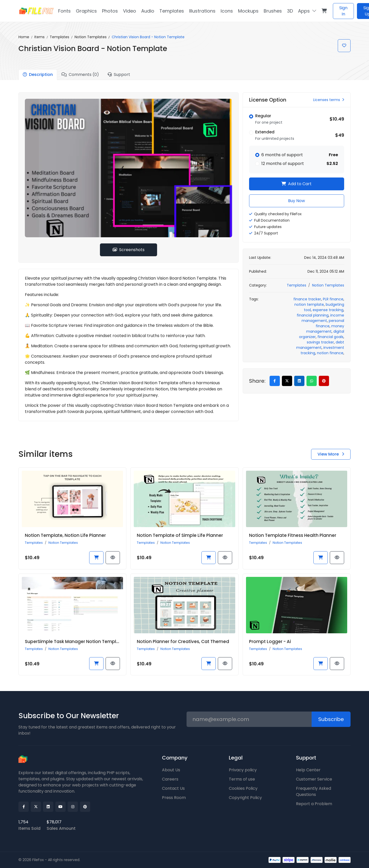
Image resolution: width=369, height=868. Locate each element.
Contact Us (173, 788)
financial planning (313, 315)
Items (39, 37)
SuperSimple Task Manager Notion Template (74, 642)
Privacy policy (243, 770)
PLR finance (333, 299)
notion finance (330, 353)
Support (119, 75)
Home (24, 37)
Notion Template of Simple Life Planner (180, 535)
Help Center (308, 770)
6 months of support (282, 155)
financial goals (330, 337)
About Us (171, 770)
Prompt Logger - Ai (270, 642)
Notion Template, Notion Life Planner (65, 535)
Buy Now (296, 201)
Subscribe (331, 719)
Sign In (343, 11)
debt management (320, 345)
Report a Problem (314, 804)
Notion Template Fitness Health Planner (293, 535)
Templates (59, 37)
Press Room (174, 798)
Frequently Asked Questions (314, 791)
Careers (170, 779)
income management (323, 318)
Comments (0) (80, 75)
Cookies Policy (243, 788)
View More (331, 454)
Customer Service (314, 779)
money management (325, 329)
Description (38, 75)
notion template (309, 304)
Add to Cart (296, 184)
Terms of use (242, 779)
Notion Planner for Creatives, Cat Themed (183, 642)
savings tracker (320, 342)
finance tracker (307, 299)
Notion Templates (91, 37)
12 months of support (283, 164)
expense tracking (328, 310)
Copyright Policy (245, 798)
